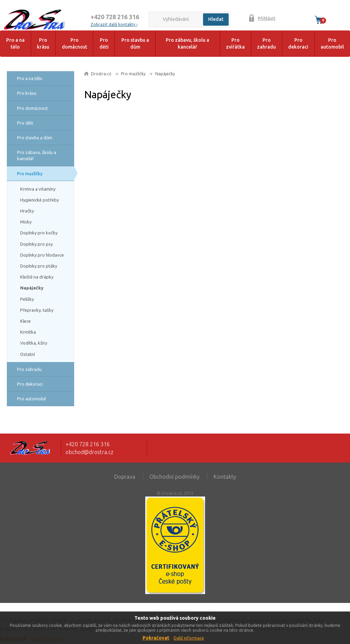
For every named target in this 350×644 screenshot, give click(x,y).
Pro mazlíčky (30, 173)
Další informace (189, 638)
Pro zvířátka (235, 43)
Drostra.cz (101, 74)
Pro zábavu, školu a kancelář (187, 43)
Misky (26, 222)
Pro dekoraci (298, 43)
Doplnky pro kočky (39, 233)
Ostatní (28, 354)
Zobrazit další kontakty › (114, 24)
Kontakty (225, 477)
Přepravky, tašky (37, 310)
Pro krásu (43, 43)
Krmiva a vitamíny (38, 189)
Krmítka (28, 332)
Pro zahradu (266, 43)
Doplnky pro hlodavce (42, 255)
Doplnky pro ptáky (39, 266)
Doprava (125, 477)
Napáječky (32, 288)
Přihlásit (267, 18)
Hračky (27, 211)
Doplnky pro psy (36, 244)
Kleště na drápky (37, 277)
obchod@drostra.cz (90, 452)
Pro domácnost (75, 43)
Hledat (216, 19)
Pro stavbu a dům (135, 43)
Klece (25, 321)
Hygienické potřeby (39, 200)
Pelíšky (27, 299)
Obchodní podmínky (174, 477)
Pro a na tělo (15, 43)
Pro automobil (332, 43)
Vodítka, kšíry (34, 343)
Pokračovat (156, 638)
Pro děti (104, 43)
